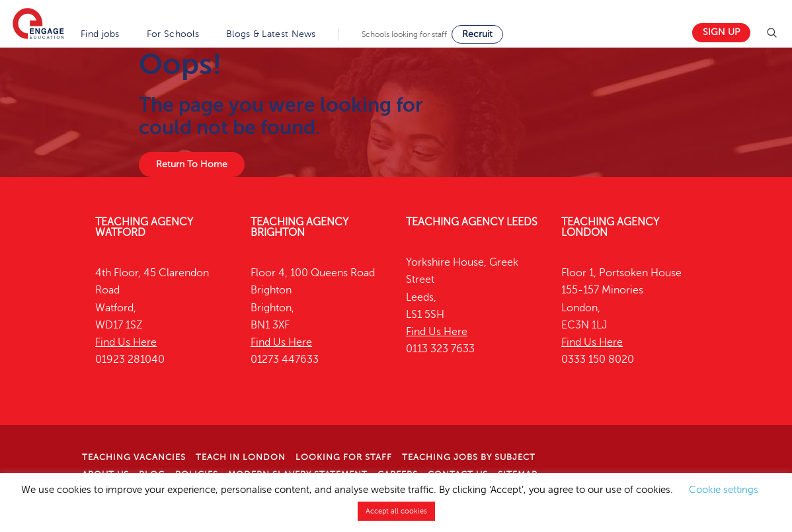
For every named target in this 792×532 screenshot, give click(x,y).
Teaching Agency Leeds (472, 222)
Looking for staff (344, 457)
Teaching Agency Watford (144, 227)
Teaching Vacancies (134, 457)
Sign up (721, 32)
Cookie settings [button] (724, 490)
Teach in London (241, 457)
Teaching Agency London (610, 227)
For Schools (173, 34)
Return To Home (192, 164)
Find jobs (100, 34)
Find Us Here (126, 342)
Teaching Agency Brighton (299, 227)
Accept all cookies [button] (396, 511)
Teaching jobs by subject (469, 457)
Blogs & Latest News (271, 34)
